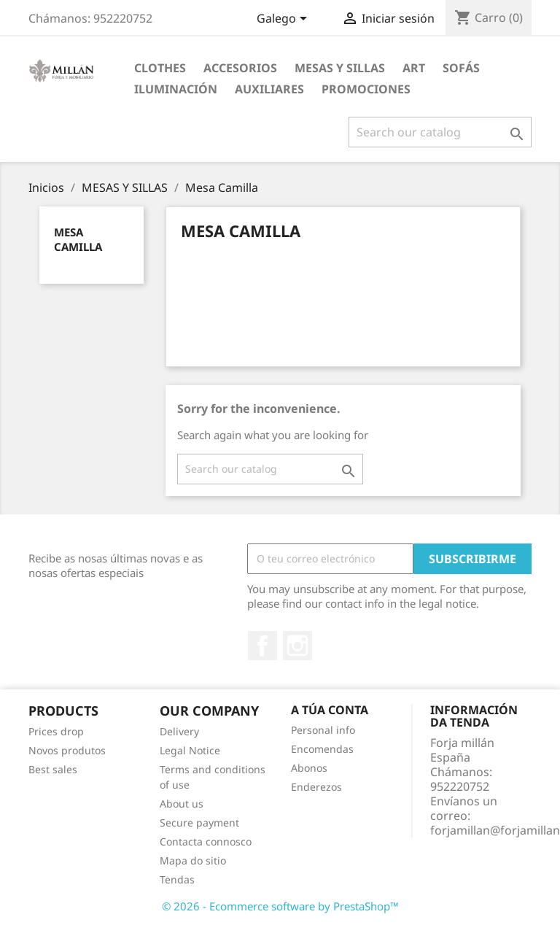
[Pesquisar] (440, 132)
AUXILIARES (269, 89)
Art (414, 68)
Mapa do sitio (193, 860)
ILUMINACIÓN (176, 89)
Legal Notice (190, 750)
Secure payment (199, 823)
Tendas (177, 879)
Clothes (160, 68)
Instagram (297, 646)
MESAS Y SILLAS (340, 68)
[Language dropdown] (284, 20)
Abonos (309, 768)
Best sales (53, 769)
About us (182, 804)
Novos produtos (67, 750)
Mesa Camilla (78, 239)
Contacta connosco (206, 841)
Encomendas (322, 749)
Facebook (262, 646)
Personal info (323, 730)
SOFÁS (461, 68)
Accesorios (240, 68)
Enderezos (316, 787)
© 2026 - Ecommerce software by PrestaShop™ (280, 906)
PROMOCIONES (366, 89)
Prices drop (56, 731)
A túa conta (330, 710)
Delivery (179, 731)
